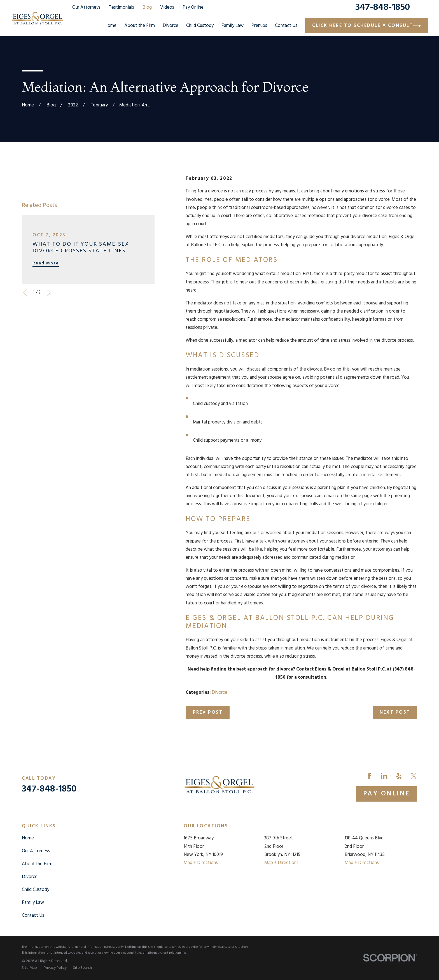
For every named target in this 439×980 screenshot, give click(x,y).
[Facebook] (369, 776)
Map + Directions (201, 863)
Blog (147, 7)
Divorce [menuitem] (171, 26)
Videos (167, 7)
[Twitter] (414, 776)
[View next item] (49, 293)
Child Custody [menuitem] (200, 26)
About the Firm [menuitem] (140, 26)
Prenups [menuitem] (259, 26)
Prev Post (208, 712)
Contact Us (33, 915)
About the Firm (37, 864)
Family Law (33, 903)
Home (28, 838)
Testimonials (122, 7)
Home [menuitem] (110, 26)
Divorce (219, 692)
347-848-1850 (383, 7)
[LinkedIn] (384, 776)
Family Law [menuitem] (233, 26)
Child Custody (36, 890)
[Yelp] (399, 776)
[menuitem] (29, 968)
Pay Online (193, 7)
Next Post (395, 712)
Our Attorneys (86, 7)
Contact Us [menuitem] (286, 26)
